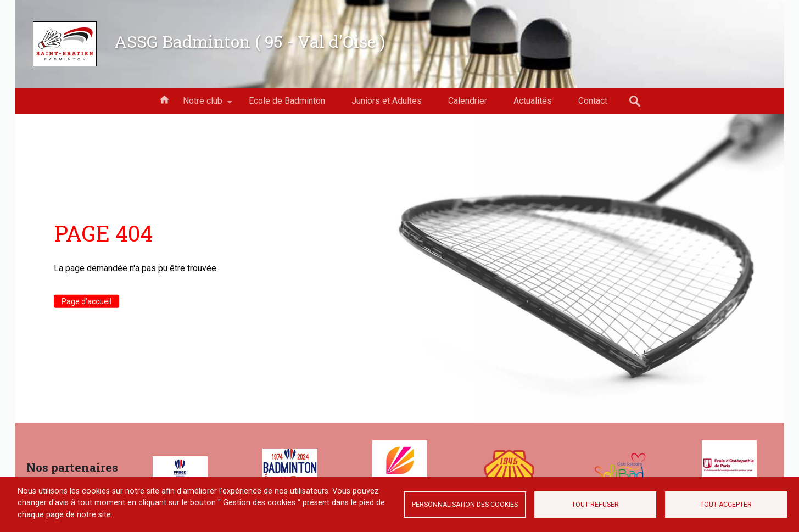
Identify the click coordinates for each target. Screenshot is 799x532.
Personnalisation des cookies (465, 505)
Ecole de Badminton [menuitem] (287, 101)
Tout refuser (595, 505)
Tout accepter (726, 505)
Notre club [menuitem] (203, 105)
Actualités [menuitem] (533, 101)
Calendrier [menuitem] (468, 101)
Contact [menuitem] (593, 101)
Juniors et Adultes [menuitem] (387, 101)
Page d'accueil (86, 301)
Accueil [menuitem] (164, 99)
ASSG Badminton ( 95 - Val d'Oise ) (250, 41)
